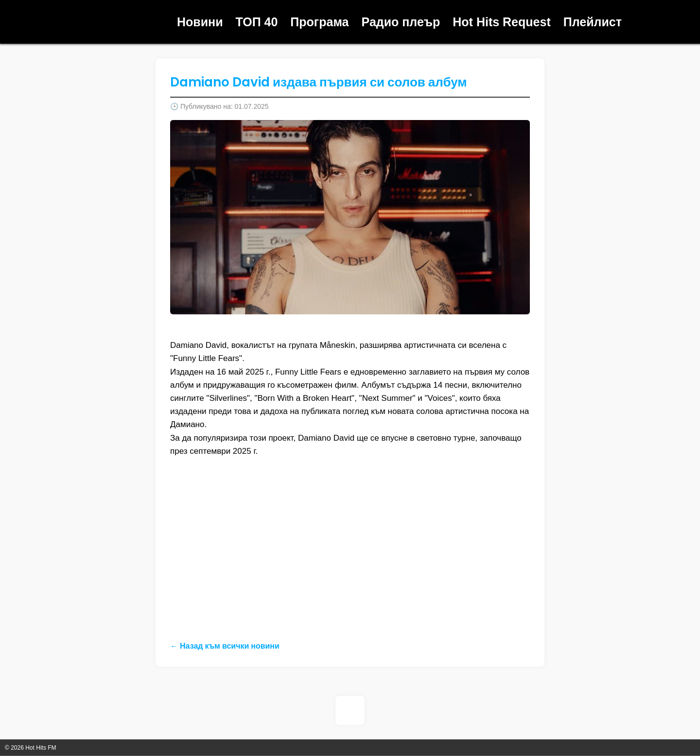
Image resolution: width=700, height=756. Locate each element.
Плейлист (593, 22)
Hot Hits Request (501, 22)
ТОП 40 (257, 22)
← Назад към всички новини (225, 646)
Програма (319, 22)
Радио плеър (401, 22)
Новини (200, 22)
